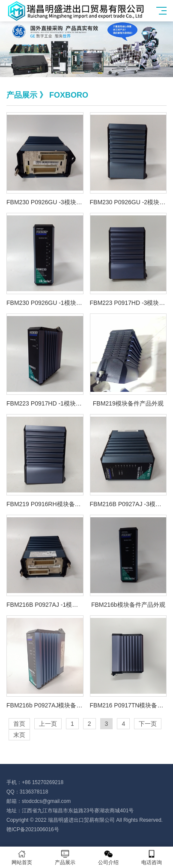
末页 (19, 735)
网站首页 (22, 858)
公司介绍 (108, 858)
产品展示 (65, 858)
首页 (19, 724)
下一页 (148, 724)
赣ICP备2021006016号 (33, 829)
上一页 (48, 724)
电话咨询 (151, 858)
